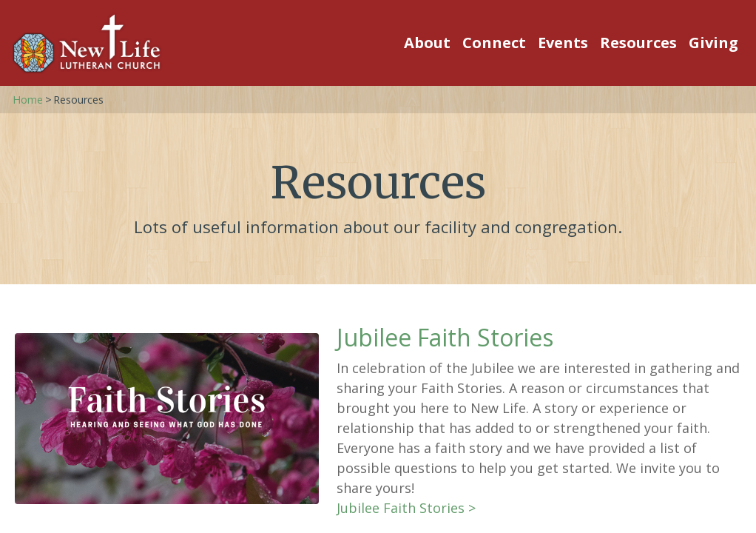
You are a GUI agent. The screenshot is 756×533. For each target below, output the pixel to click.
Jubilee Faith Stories (445, 337)
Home (28, 100)
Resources (638, 43)
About (427, 43)
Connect (494, 43)
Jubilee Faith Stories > (406, 508)
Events (563, 43)
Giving (713, 43)
